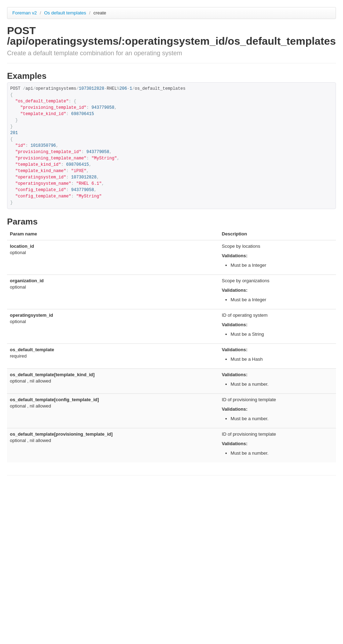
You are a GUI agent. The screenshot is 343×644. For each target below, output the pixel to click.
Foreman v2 (24, 13)
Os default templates (66, 13)
